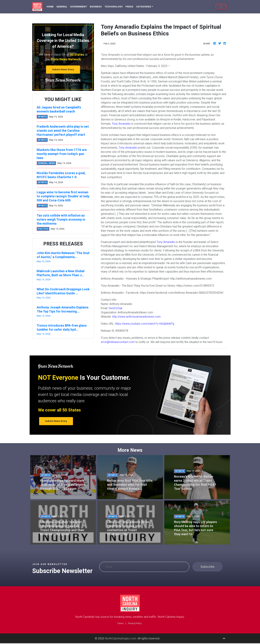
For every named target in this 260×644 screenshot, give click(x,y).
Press (129, 7)
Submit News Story (63, 69)
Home (51, 6)
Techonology (114, 7)
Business (96, 7)
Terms (120, 623)
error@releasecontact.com (118, 342)
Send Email (115, 308)
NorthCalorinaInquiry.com (120, 638)
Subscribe (207, 567)
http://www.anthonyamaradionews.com (136, 317)
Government (79, 7)
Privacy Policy (135, 623)
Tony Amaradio (121, 124)
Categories (144, 7)
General (62, 7)
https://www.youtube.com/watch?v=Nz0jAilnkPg (145, 324)
